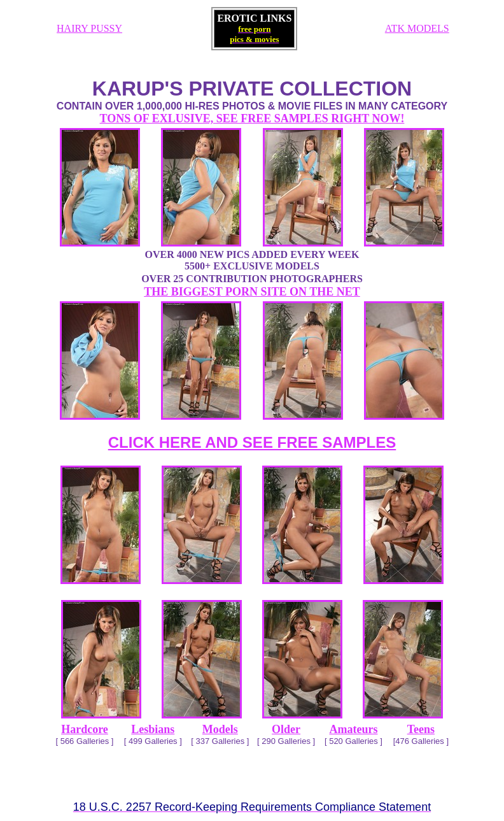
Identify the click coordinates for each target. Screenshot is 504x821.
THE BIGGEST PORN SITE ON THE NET (252, 292)
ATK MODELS (417, 28)
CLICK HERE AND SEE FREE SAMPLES (252, 442)
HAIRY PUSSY (89, 28)
